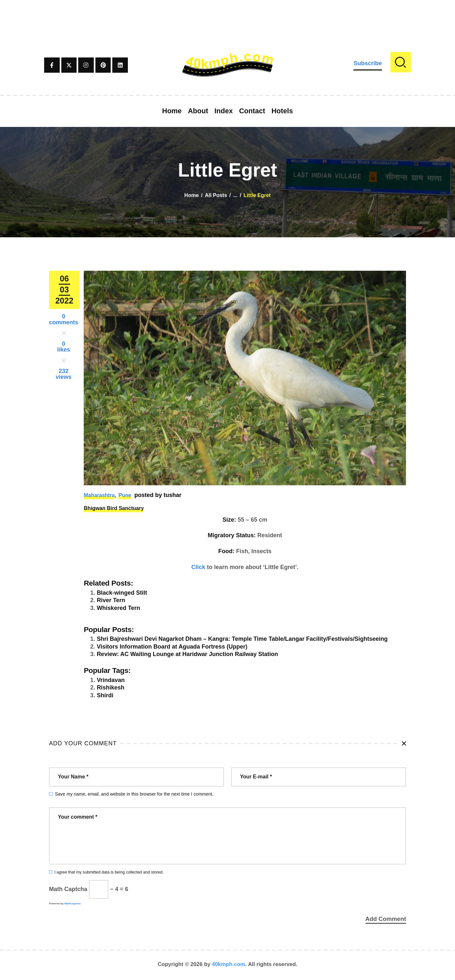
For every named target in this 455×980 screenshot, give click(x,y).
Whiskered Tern (118, 608)
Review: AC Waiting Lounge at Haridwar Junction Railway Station (187, 654)
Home (191, 195)
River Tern (111, 600)
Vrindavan (111, 680)
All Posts (216, 195)
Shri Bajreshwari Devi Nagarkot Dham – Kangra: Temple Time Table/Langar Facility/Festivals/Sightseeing (242, 639)
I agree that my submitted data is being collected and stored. (109, 872)
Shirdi (105, 695)
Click (198, 567)
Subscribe (368, 63)
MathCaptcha (72, 904)
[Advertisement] (228, 15)
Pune (125, 495)
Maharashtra (99, 495)
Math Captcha (68, 889)
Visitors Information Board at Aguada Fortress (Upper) (172, 647)
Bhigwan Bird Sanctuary (114, 508)
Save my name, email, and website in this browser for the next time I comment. (134, 794)
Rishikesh (111, 688)
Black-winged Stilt (122, 593)
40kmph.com (229, 965)
